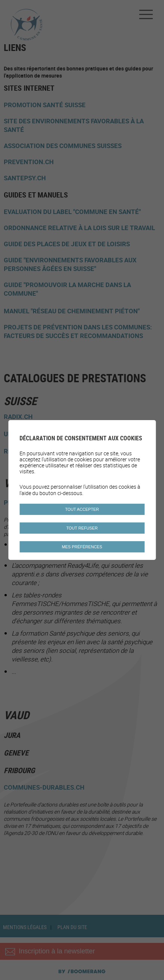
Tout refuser (82, 528)
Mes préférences (82, 547)
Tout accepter (82, 509)
